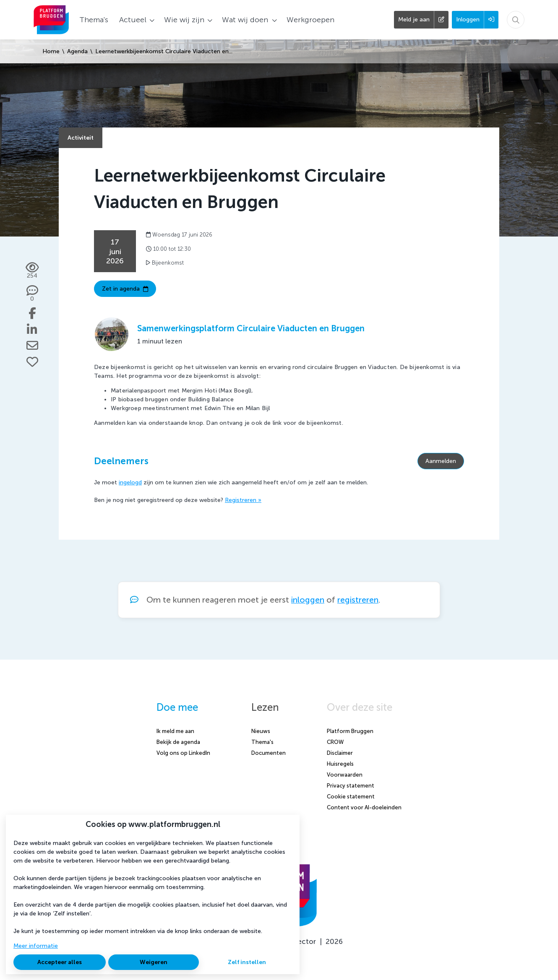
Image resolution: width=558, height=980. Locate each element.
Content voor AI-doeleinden (364, 807)
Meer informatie (36, 946)
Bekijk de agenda (178, 742)
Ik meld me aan (175, 731)
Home (51, 51)
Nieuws (261, 731)
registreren (358, 600)
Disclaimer (340, 753)
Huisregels (340, 764)
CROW (335, 742)
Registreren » (243, 500)
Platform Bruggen (350, 731)
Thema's (262, 742)
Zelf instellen (247, 962)
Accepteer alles (60, 962)
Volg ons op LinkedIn (183, 753)
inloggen (308, 600)
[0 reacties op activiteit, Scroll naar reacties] (32, 294)
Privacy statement (351, 786)
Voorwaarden (345, 775)
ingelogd (130, 482)
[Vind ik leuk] (32, 362)
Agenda (77, 51)
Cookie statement (351, 797)
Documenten (269, 753)
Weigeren (154, 962)
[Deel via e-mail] (32, 346)
